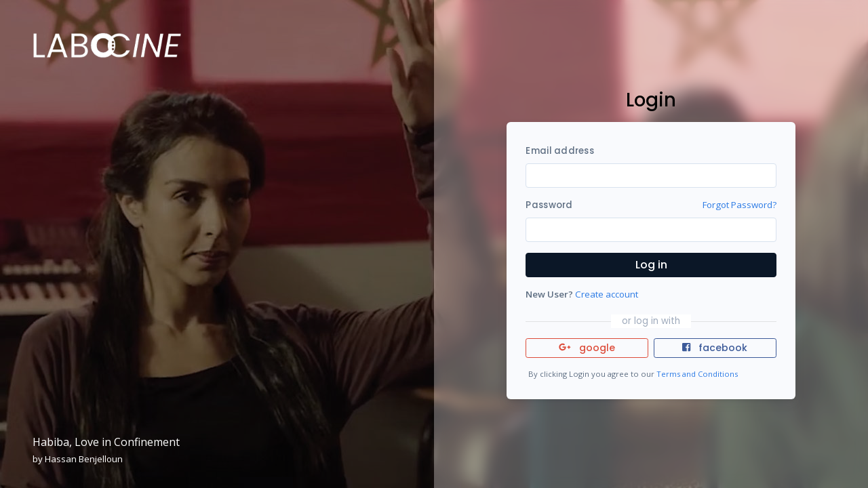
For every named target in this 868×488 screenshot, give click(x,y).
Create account (607, 294)
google (587, 348)
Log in (651, 265)
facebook (715, 348)
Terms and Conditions (697, 374)
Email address (559, 151)
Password (549, 205)
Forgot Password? (739, 205)
